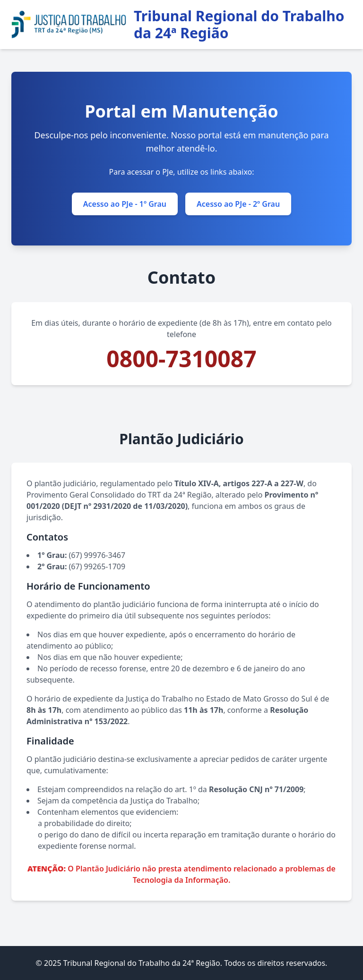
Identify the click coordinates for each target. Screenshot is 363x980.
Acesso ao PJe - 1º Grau (125, 204)
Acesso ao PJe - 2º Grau (238, 204)
